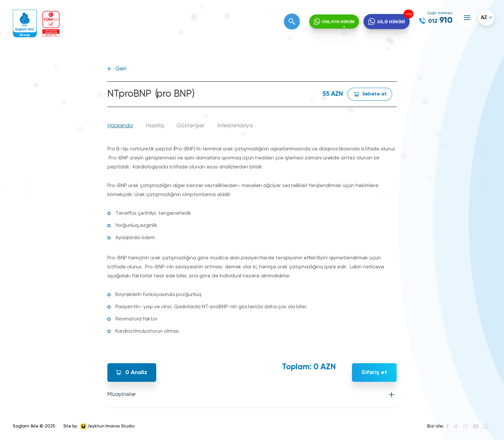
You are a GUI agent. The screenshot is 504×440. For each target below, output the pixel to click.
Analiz (136, 373)
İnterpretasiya (235, 126)
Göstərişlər (190, 126)
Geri (121, 69)
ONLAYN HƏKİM (338, 22)
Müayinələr (122, 394)
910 (440, 21)
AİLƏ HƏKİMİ (391, 22)
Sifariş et (374, 373)
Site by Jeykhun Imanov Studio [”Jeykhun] (99, 426)
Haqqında (120, 126)
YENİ (408, 14)
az (484, 18)
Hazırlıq (155, 126)
